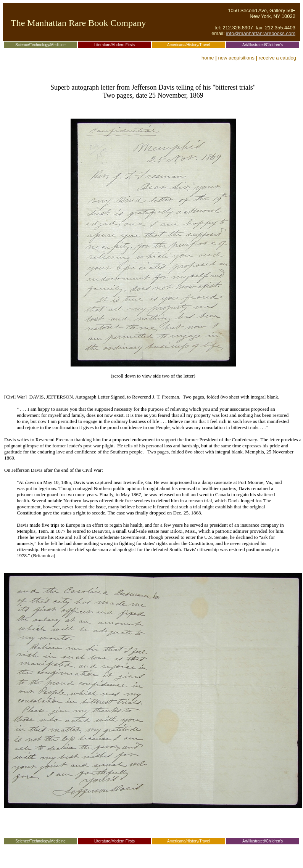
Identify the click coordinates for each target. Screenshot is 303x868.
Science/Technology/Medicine (40, 45)
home (208, 58)
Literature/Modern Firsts (114, 45)
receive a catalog (277, 58)
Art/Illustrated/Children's (263, 45)
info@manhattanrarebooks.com (261, 33)
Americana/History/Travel (189, 45)
